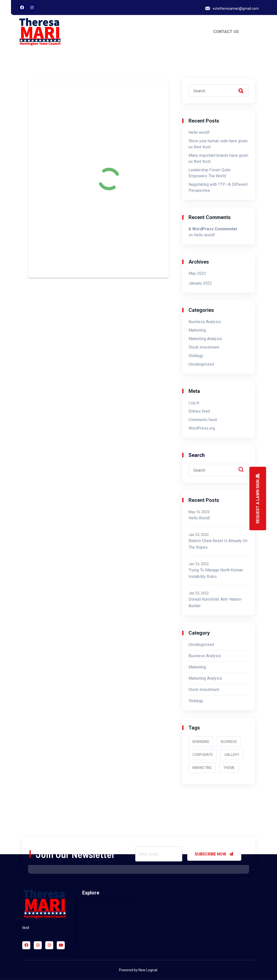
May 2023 (197, 273)
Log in (194, 403)
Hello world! (199, 132)
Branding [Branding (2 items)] (201, 742)
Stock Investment (204, 347)
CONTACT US (226, 32)
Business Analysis (205, 322)
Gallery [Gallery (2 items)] (232, 755)
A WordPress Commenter (213, 229)
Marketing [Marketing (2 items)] (202, 768)
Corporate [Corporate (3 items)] (203, 755)
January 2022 (200, 283)
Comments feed (203, 420)
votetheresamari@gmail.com (236, 9)
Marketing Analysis (205, 339)
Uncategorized (201, 364)
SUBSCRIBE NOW (214, 854)
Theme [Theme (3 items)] (229, 768)
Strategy (196, 356)
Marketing (197, 330)
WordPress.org (202, 428)
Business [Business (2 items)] (229, 742)
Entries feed (199, 411)
